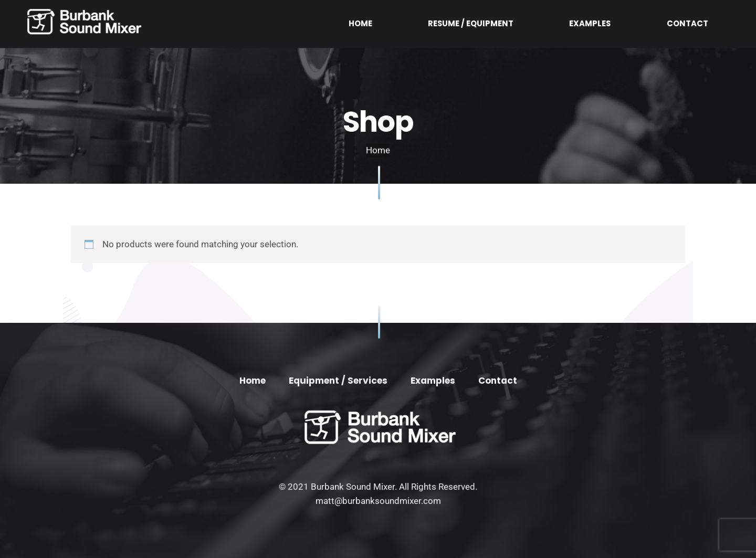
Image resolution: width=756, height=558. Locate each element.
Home (481, 23)
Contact (704, 23)
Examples (641, 23)
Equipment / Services (338, 381)
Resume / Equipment (557, 23)
